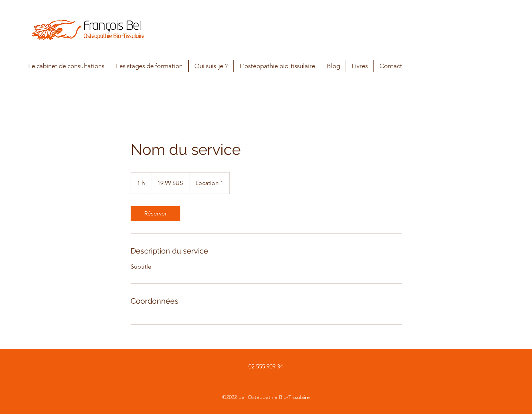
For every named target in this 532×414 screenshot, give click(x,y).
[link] (155, 214)
